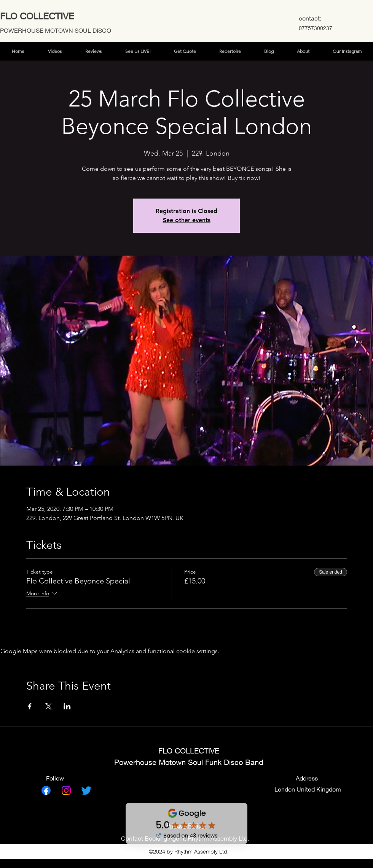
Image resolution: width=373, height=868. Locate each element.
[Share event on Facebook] (30, 706)
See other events (187, 220)
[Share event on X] (49, 706)
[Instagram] (66, 790)
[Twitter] (86, 790)
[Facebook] (46, 790)
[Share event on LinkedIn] (67, 706)
